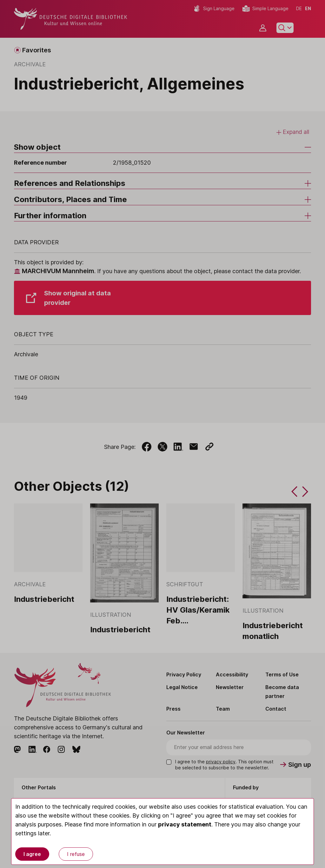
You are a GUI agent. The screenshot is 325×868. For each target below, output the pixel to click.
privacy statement (185, 824)
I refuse (76, 854)
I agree (32, 854)
